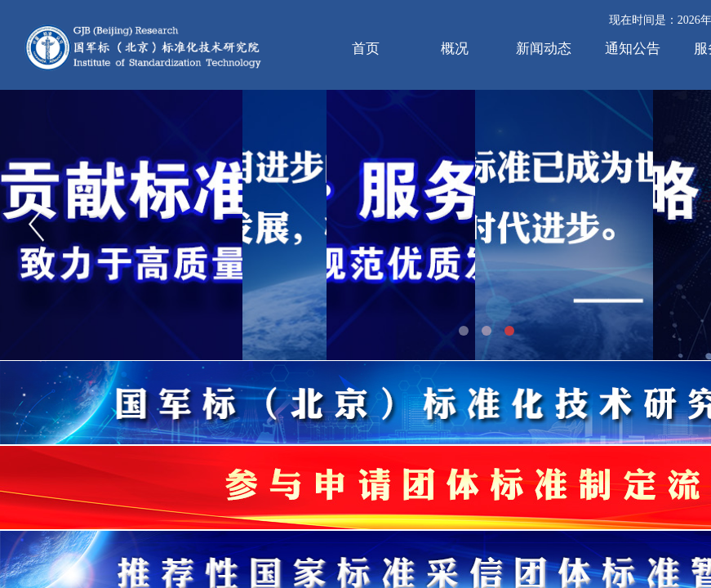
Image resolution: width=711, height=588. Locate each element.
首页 (366, 49)
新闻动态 (544, 49)
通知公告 (633, 49)
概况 (455, 49)
